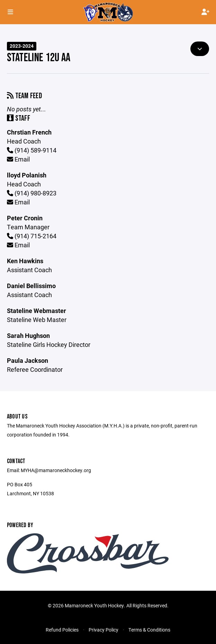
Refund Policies (62, 630)
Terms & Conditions (149, 630)
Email (18, 159)
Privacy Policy (103, 630)
